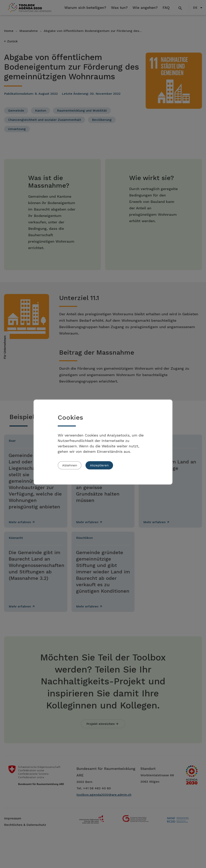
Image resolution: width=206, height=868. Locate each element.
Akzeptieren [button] (99, 465)
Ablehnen (70, 465)
